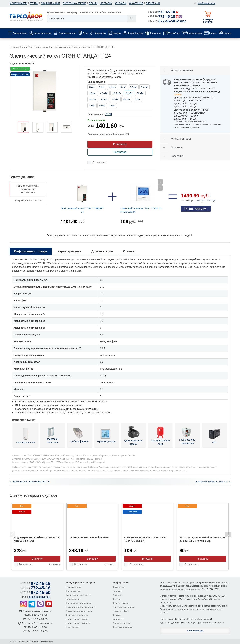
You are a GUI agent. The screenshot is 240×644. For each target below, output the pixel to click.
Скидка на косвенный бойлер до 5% (108, 134)
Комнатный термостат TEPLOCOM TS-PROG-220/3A (141, 210)
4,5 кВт (104, 93)
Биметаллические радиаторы (81, 607)
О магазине (136, 3)
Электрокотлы (73, 591)
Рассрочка (120, 152)
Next (228, 535)
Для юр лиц (153, 3)
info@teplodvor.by (207, 3)
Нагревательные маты (77, 619)
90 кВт (127, 99)
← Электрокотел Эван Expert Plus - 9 (30, 482)
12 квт (133, 87)
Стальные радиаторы (77, 615)
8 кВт (112, 106)
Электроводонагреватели (79, 603)
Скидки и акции (50, 3)
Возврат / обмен (121, 611)
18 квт (93, 93)
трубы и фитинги (80, 435)
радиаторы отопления (53, 435)
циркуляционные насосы (133, 435)
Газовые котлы (74, 587)
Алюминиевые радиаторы (79, 611)
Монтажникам (18, 3)
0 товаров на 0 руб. (208, 21)
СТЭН (109, 114)
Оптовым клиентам (123, 627)
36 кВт (93, 99)
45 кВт (104, 99)
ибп (214, 435)
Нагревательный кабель (78, 623)
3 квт (92, 87)
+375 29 (162, 12)
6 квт (102, 87)
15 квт (145, 87)
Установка (118, 619)
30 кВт (140, 93)
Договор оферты (121, 623)
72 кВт (115, 99)
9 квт (123, 87)
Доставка (106, 3)
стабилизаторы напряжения (187, 435)
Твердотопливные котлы (78, 595)
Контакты (120, 3)
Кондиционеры (74, 599)
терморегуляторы (106, 435)
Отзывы (117, 615)
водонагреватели (26, 435)
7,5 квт (112, 87)
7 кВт (137, 99)
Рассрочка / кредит (74, 3)
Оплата (93, 3)
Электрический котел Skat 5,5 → (213, 482)
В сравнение (99, 162)
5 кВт (102, 106)
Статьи (34, 3)
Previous (12, 535)
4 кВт (92, 106)
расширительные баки (160, 435)
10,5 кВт (117, 93)
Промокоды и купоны (124, 607)
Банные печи (73, 627)
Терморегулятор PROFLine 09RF (89, 537)
